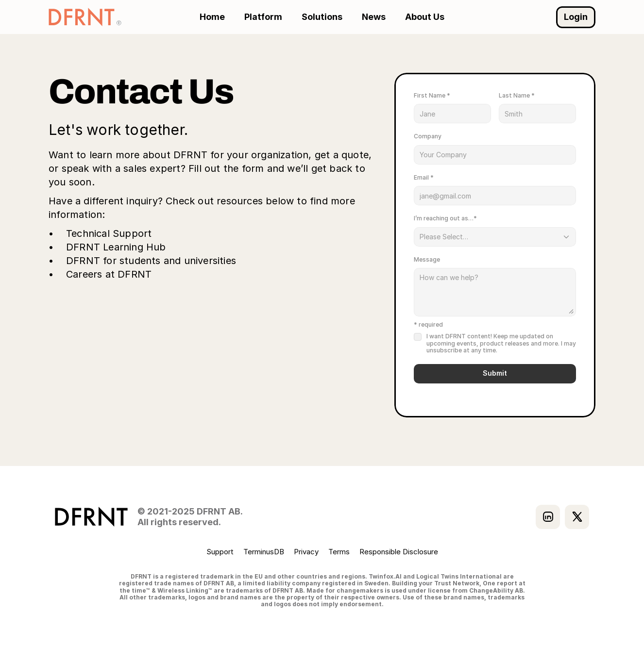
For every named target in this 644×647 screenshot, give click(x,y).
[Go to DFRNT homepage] (85, 17)
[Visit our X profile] (577, 517)
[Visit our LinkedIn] (548, 517)
